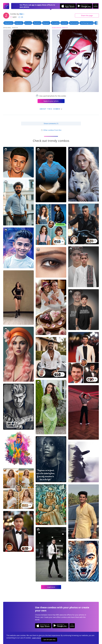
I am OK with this (49, 640)
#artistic (64, 23)
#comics (28, 23)
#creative (55, 23)
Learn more (36, 638)
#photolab (74, 23)
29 (21, 17)
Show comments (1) (51, 124)
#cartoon (37, 23)
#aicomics (19, 23)
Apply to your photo (51, 101)
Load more (51, 587)
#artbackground (87, 23)
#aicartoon (9, 23)
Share (87, 15)
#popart (46, 23)
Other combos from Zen (51, 130)
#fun (97, 23)
